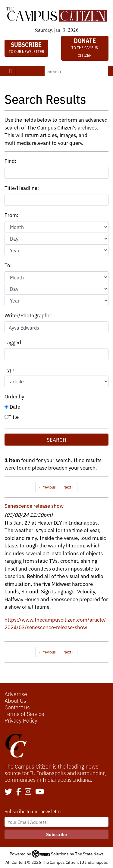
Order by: (15, 396)
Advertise (16, 694)
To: (8, 265)
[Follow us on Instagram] (28, 792)
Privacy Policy (21, 720)
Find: (10, 161)
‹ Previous (48, 487)
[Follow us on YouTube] (40, 792)
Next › (68, 487)
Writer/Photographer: (29, 315)
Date (12, 406)
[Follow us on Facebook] (19, 792)
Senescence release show (34, 506)
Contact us (17, 707)
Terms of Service (24, 714)
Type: (11, 369)
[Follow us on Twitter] (8, 792)
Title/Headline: (22, 188)
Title (12, 417)
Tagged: (14, 342)
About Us (15, 700)
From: (11, 215)
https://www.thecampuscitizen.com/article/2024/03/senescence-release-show (55, 623)
